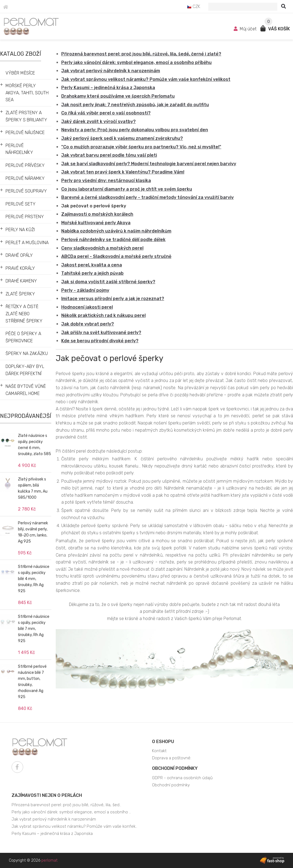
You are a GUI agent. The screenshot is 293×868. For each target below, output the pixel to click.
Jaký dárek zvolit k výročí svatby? (98, 121)
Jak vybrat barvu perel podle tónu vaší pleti (109, 155)
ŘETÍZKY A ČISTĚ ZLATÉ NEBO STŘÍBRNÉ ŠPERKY (24, 314)
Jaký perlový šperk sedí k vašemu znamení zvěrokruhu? (122, 138)
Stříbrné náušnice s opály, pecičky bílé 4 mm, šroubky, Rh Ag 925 (34, 579)
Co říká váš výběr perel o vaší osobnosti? (106, 113)
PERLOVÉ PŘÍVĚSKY (25, 165)
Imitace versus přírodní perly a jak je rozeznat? (113, 299)
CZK (194, 6)
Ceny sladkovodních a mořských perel (102, 248)
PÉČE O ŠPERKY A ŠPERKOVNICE (23, 337)
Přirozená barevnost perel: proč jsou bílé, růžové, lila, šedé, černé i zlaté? (141, 54)
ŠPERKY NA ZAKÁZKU (27, 353)
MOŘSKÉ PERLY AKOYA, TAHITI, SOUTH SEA (27, 93)
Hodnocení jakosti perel (87, 307)
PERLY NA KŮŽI (20, 230)
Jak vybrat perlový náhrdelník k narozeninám (111, 71)
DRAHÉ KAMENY (21, 281)
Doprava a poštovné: (172, 758)
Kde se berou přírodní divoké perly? (100, 341)
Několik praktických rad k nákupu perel (103, 315)
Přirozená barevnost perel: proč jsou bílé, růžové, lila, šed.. (66, 805)
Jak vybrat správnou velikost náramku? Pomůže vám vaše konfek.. (74, 826)
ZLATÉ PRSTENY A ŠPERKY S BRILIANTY (26, 116)
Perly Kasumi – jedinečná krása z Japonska (108, 88)
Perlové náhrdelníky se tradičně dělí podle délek (113, 240)
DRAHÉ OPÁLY (19, 255)
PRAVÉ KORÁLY (20, 268)
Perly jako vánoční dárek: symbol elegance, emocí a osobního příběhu (136, 62)
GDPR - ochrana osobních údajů (182, 778)
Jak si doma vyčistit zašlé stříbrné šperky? (108, 282)
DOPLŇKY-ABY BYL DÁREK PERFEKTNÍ (25, 370)
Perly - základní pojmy (85, 290)
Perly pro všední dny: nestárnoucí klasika (106, 181)
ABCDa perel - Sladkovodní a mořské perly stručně (116, 256)
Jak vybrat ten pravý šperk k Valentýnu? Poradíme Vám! (123, 172)
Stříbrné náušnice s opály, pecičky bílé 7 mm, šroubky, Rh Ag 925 (34, 629)
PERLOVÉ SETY (21, 204)
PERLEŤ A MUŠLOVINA (27, 243)
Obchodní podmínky (175, 768)
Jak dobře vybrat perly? (88, 324)
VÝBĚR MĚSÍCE (20, 73)
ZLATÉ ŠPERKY (20, 294)
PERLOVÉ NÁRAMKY (25, 178)
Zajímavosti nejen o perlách (47, 795)
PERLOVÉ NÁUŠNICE (25, 133)
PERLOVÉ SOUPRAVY (26, 191)
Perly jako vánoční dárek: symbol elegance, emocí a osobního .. (71, 812)
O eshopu (163, 742)
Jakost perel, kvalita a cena (92, 265)
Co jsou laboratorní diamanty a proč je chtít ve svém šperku (127, 189)
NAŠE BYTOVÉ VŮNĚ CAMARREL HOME (26, 390)
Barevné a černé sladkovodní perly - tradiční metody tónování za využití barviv (147, 197)
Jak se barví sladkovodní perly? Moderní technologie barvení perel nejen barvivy (149, 164)
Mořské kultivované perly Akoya (96, 223)
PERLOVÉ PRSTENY (25, 217)
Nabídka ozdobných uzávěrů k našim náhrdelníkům (116, 231)
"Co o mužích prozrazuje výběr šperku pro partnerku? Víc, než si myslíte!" (141, 147)
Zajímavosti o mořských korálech (97, 214)
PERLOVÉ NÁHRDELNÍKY (19, 149)
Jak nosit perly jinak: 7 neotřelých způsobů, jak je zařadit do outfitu (135, 105)
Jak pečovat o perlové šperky (94, 206)
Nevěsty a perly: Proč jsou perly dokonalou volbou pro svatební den (135, 130)
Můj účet (246, 29)
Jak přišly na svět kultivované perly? (101, 332)
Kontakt (159, 751)
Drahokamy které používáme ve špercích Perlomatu (118, 96)
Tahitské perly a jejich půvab (92, 273)
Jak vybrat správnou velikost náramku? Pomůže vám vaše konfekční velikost (146, 79)
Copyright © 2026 (33, 860)
